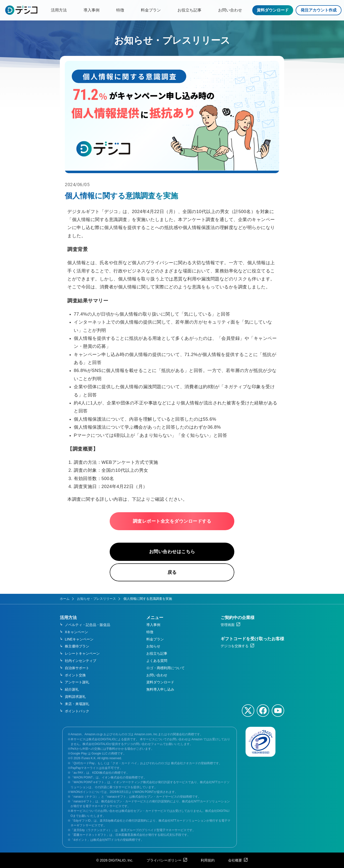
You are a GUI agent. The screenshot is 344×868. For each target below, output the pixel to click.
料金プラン (151, 10)
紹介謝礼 (72, 689)
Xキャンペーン (76, 632)
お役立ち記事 (189, 10)
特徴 (120, 10)
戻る (172, 572)
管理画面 (228, 625)
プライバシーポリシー (164, 860)
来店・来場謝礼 (77, 704)
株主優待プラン (77, 646)
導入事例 (91, 10)
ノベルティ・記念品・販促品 (87, 625)
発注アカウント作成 (319, 10)
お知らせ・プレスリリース (96, 599)
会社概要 (235, 860)
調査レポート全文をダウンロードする (172, 521)
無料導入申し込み (160, 689)
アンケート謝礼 (77, 682)
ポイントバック (77, 711)
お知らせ (153, 646)
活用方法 (59, 10)
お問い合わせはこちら (172, 552)
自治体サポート (77, 668)
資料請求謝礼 (75, 697)
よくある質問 (157, 661)
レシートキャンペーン (82, 653)
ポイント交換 (75, 675)
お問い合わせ (230, 10)
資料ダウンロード (273, 10)
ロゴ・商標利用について (166, 668)
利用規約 (208, 860)
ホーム (65, 599)
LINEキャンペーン (79, 639)
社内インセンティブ (81, 661)
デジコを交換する (235, 646)
